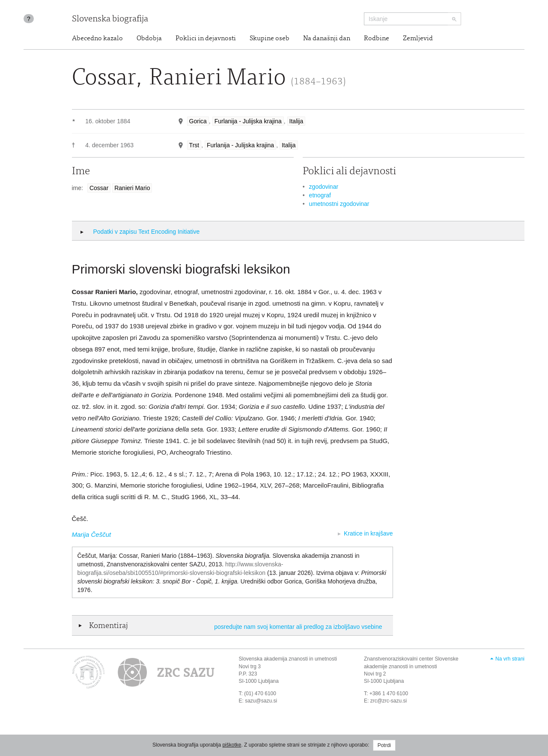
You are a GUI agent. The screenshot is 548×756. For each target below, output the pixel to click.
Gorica (198, 121)
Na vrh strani (510, 659)
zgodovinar (324, 187)
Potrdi (384, 745)
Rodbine (377, 39)
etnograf (320, 195)
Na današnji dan (327, 39)
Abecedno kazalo (97, 39)
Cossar (99, 188)
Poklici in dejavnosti (206, 39)
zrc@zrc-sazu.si (389, 701)
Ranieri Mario (132, 188)
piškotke (232, 745)
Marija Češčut (92, 534)
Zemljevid (418, 39)
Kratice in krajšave (368, 533)
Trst (194, 145)
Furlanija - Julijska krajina (248, 121)
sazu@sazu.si (261, 701)
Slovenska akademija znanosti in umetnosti (288, 659)
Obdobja (149, 39)
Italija (296, 121)
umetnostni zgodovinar (339, 204)
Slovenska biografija (110, 19)
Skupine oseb (270, 39)
